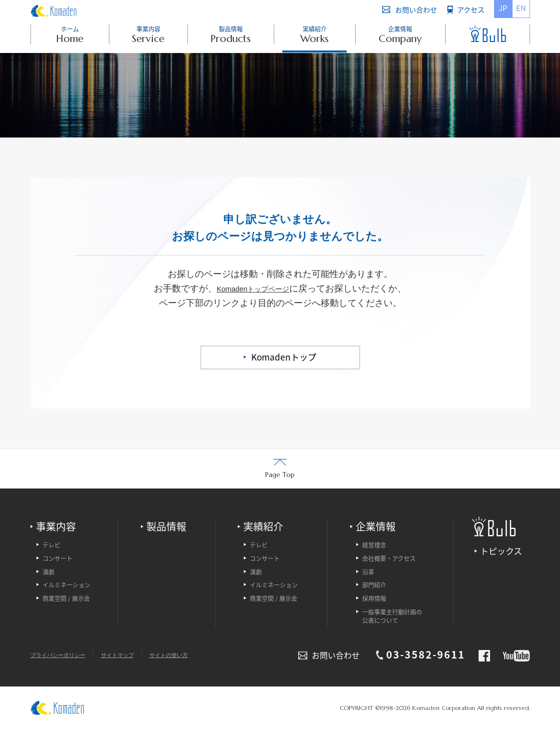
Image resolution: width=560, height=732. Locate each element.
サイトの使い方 (178, 656)
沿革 (368, 573)
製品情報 (166, 527)
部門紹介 (374, 587)
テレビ (51, 546)
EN (521, 8)
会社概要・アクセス (389, 560)
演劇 (48, 573)
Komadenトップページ (253, 288)
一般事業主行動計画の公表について (392, 617)
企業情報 (376, 527)
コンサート (57, 560)
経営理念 (374, 546)
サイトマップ (124, 656)
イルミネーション (66, 587)
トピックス (501, 552)
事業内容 (56, 527)
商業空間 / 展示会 (66, 600)
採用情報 (374, 600)
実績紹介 (263, 527)
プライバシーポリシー (60, 656)
